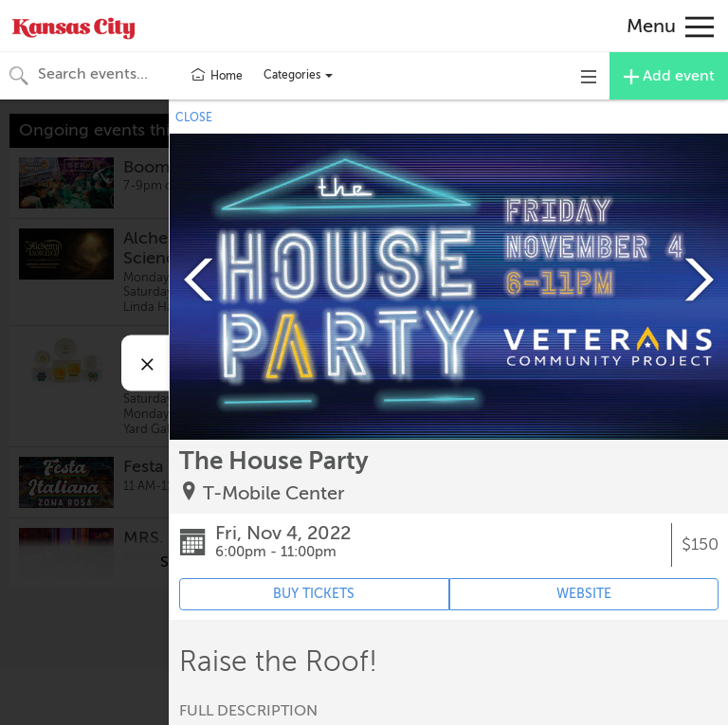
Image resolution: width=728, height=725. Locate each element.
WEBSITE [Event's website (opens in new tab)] (584, 594)
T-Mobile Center (274, 493)
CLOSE (194, 118)
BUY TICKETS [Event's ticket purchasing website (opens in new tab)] (314, 594)
